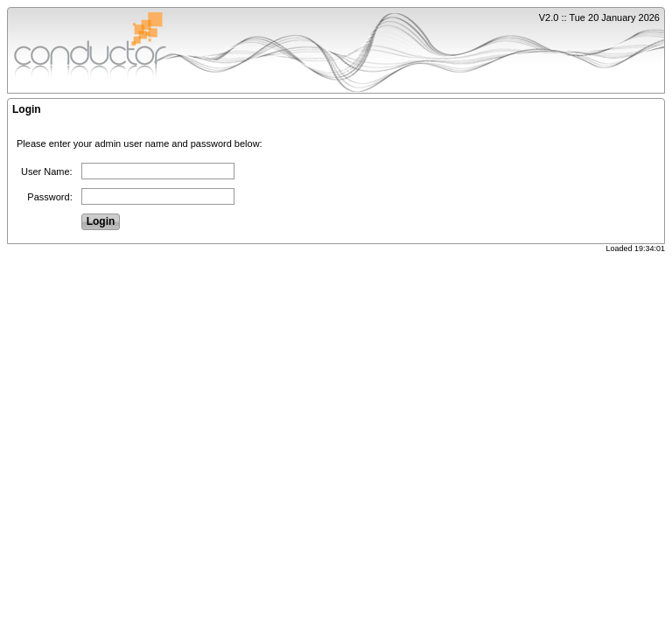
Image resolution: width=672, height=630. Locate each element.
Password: (49, 197)
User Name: (47, 171)
